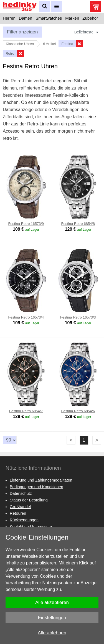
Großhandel (20, 507)
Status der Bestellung (29, 500)
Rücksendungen (24, 520)
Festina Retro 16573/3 (78, 317)
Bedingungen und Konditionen (36, 487)
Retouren (18, 513)
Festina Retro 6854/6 (78, 411)
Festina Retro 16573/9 (26, 224)
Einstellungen (52, 618)
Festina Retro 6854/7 (26, 411)
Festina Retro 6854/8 (78, 224)
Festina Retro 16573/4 (26, 317)
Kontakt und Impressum (31, 527)
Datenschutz (21, 493)
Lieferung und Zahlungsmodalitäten (41, 480)
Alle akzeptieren (52, 602)
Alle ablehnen (52, 633)
